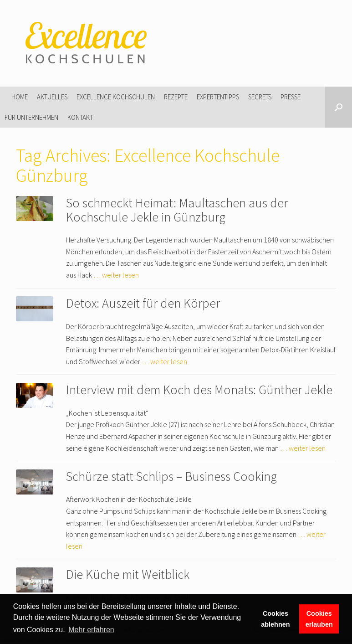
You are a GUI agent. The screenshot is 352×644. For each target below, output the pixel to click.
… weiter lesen (116, 275)
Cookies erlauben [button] (319, 619)
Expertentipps (218, 97)
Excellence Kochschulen (116, 97)
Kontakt (80, 117)
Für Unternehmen (31, 117)
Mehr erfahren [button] (91, 630)
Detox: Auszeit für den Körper (143, 303)
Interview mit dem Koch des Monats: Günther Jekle (199, 390)
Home (20, 97)
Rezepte (176, 97)
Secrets (260, 97)
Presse (291, 97)
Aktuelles (52, 97)
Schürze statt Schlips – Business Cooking (171, 476)
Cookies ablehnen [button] (275, 619)
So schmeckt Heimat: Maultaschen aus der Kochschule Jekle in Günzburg (177, 210)
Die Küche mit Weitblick (128, 574)
